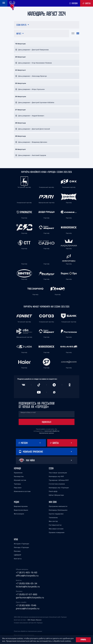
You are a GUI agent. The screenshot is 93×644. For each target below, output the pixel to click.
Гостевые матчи (55, 526)
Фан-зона (53, 503)
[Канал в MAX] (54, 393)
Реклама (17, 552)
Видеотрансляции (21, 511)
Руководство (19, 477)
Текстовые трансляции (58, 474)
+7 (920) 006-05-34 (27, 584)
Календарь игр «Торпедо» (59, 488)
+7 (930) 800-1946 (26, 606)
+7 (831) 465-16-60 (27, 573)
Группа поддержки (56, 515)
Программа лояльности (58, 507)
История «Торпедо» (22, 545)
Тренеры (17, 485)
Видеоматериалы (21, 507)
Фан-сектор (53, 522)
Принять (83, 640)
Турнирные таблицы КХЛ (59, 481)
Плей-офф (53, 492)
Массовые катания (56, 530)
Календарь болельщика (58, 511)
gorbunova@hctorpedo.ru (30, 598)
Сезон (51, 469)
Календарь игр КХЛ (56, 477)
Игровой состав (20, 481)
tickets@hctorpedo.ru (28, 587)
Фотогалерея (19, 515)
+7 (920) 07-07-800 (27, 595)
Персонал (18, 488)
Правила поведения (57, 533)
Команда (17, 469)
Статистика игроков (57, 485)
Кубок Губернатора (56, 496)
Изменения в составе (22, 492)
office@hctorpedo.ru (27, 576)
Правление (18, 474)
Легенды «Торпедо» (22, 548)
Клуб (16, 540)
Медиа (16, 503)
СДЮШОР (18, 556)
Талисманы (53, 518)
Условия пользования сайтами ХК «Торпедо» (28, 624)
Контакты (18, 559)
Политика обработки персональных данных (28, 632)
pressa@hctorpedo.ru (28, 609)
